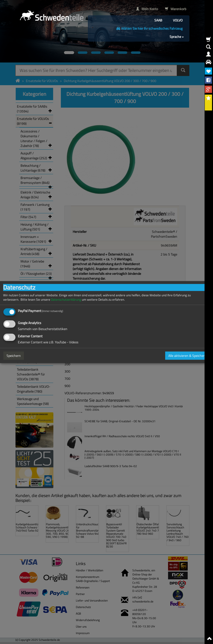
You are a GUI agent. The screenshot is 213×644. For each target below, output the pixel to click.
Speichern (14, 356)
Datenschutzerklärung (66, 299)
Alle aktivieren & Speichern (187, 356)
